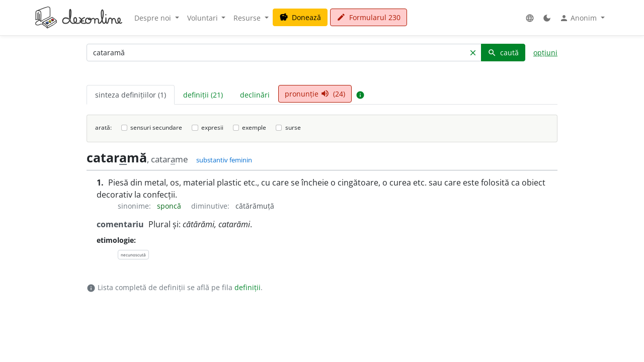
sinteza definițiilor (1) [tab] (131, 95)
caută (503, 53)
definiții (248, 287)
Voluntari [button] (204, 18)
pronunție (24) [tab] (315, 94)
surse (293, 127)
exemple (254, 127)
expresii (212, 127)
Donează (300, 17)
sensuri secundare (156, 127)
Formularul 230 (369, 17)
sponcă (170, 206)
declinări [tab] (255, 95)
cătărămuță (255, 206)
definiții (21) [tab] (203, 95)
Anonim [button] (579, 18)
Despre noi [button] (154, 18)
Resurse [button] (248, 18)
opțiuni (545, 53)
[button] (530, 18)
